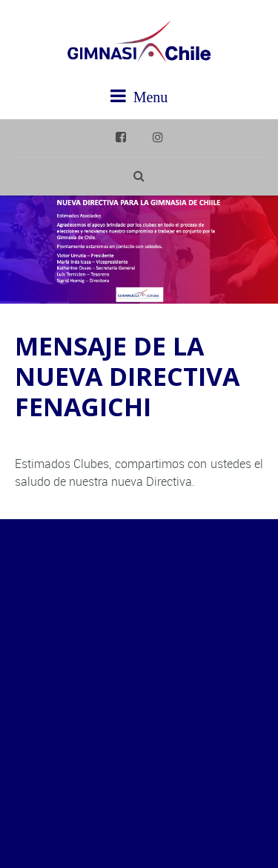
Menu (139, 96)
